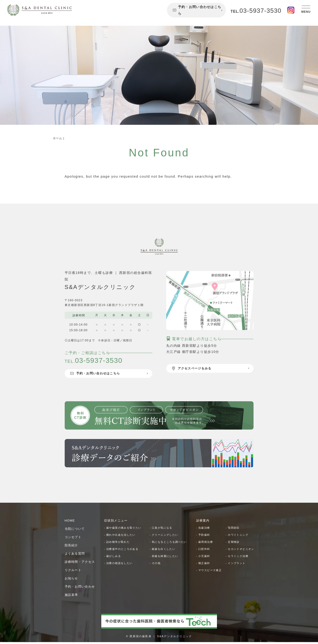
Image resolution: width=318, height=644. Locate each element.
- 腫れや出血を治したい (121, 537)
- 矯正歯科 (204, 572)
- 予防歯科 (204, 537)
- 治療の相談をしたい (120, 565)
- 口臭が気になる (162, 530)
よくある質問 (76, 555)
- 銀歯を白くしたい (164, 551)
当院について (76, 531)
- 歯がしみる (113, 558)
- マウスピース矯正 (210, 579)
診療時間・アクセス (81, 564)
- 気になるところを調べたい (170, 544)
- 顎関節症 (233, 530)
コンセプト (74, 539)
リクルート (74, 572)
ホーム (58, 138)
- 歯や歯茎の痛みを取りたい (124, 530)
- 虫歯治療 (204, 530)
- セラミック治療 (238, 565)
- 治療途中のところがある (123, 551)
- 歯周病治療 (205, 544)
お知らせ (72, 580)
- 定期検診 (233, 544)
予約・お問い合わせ (81, 588)
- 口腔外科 (204, 551)
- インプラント (236, 572)
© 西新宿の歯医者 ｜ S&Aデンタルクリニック (159, 638)
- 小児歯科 (204, 565)
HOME (70, 522)
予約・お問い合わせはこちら (197, 10)
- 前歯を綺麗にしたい (165, 558)
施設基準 (72, 597)
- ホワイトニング (238, 537)
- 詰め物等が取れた (118, 544)
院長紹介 (72, 547)
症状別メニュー (117, 522)
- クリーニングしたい (165, 537)
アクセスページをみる (193, 369)
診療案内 (204, 522)
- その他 (156, 565)
